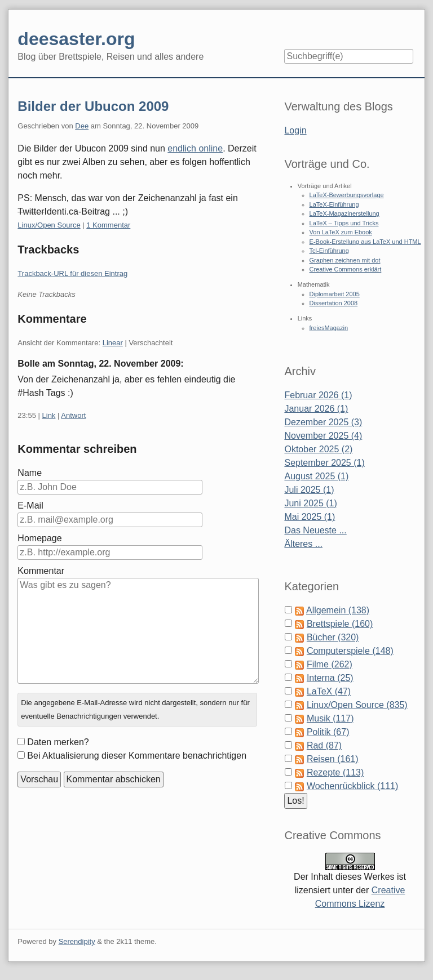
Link (49, 415)
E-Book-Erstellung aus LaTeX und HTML (365, 242)
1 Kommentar (108, 225)
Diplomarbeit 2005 (335, 294)
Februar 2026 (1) (318, 395)
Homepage (39, 538)
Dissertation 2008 (334, 303)
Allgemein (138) (338, 610)
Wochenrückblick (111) (352, 786)
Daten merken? (58, 742)
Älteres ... (303, 544)
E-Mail (30, 505)
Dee (82, 126)
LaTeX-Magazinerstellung (344, 213)
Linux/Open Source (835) (357, 705)
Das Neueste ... (315, 530)
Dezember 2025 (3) (323, 422)
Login (295, 130)
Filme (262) (330, 664)
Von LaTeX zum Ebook (341, 232)
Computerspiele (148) (350, 651)
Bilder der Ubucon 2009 (93, 106)
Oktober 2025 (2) (318, 449)
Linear (113, 343)
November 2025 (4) (323, 436)
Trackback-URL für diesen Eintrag (72, 273)
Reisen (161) (333, 759)
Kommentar (41, 571)
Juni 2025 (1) (310, 503)
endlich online (195, 148)
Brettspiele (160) (340, 624)
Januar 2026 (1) (316, 409)
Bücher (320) (333, 637)
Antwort (73, 415)
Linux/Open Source (49, 225)
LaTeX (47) (329, 691)
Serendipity (77, 941)
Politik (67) (328, 732)
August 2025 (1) (316, 476)
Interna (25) (330, 678)
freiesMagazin (329, 328)
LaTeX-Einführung (334, 204)
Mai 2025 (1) (310, 517)
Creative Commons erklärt (346, 269)
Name (30, 473)
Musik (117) (330, 718)
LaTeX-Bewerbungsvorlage (347, 195)
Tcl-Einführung (329, 251)
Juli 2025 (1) (309, 490)
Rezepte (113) (335, 772)
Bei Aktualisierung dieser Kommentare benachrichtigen (137, 756)
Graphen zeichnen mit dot (345, 260)
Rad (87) (324, 745)
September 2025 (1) (324, 463)
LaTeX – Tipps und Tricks (344, 223)
